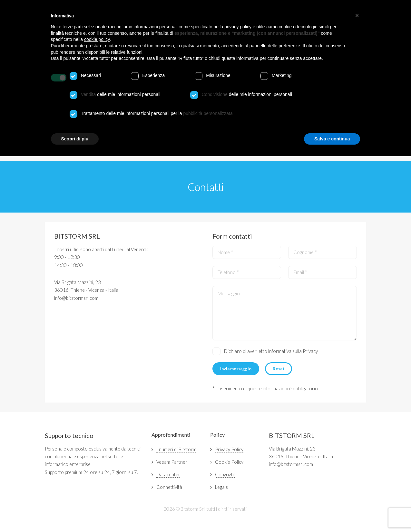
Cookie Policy (229, 462)
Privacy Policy (229, 449)
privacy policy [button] (238, 27)
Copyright (225, 475)
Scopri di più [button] (75, 139)
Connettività (169, 487)
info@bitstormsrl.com (76, 298)
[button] (357, 15)
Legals (221, 487)
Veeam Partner (172, 462)
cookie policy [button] (97, 39)
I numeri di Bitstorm (176, 449)
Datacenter (168, 475)
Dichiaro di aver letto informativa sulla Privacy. (271, 351)
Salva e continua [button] (332, 139)
